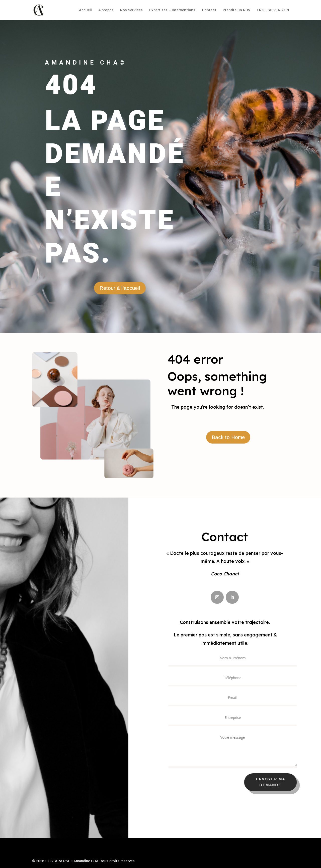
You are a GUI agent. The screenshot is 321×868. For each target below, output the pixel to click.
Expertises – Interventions (172, 10)
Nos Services (131, 10)
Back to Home (228, 437)
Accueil (85, 10)
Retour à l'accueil (120, 288)
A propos (106, 10)
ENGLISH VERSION (273, 10)
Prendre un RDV (236, 10)
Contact (209, 10)
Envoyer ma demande (274, 782)
